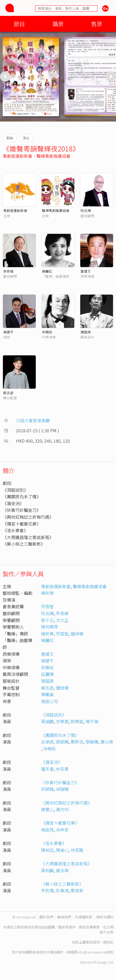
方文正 (62, 620)
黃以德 (107, 742)
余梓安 (62, 830)
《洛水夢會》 (54, 843)
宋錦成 (47, 332)
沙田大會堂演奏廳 (33, 420)
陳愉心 (62, 850)
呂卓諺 (47, 742)
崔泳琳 (62, 870)
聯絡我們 (64, 917)
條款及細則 (105, 917)
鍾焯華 (77, 634)
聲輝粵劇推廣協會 (53, 156)
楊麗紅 (47, 271)
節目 (19, 24)
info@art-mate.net (92, 952)
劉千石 (47, 620)
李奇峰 (8, 271)
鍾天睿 (47, 769)
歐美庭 (77, 721)
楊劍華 (47, 593)
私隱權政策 (84, 917)
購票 (58, 24)
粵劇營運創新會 (17, 156)
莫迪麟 (47, 721)
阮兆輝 (86, 210)
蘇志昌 (8, 393)
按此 (110, 942)
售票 (97, 24)
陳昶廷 (47, 850)
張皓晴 (92, 742)
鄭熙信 (77, 742)
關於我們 (46, 917)
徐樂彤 (50, 749)
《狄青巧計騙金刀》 (60, 782)
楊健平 (8, 332)
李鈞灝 (47, 890)
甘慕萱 (62, 721)
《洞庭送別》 (54, 715)
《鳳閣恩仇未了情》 (60, 735)
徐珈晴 (62, 789)
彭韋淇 (62, 890)
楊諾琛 (47, 830)
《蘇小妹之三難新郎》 (62, 884)
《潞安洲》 (52, 762)
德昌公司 (50, 701)
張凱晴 (62, 742)
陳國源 (86, 332)
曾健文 (86, 271)
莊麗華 (47, 674)
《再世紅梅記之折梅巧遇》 (66, 803)
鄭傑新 (77, 890)
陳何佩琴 (50, 627)
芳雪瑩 (47, 606)
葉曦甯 (47, 694)
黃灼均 (62, 809)
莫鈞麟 (47, 870)
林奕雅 (77, 850)
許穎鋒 (47, 789)
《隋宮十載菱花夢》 (60, 823)
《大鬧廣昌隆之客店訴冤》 (66, 863)
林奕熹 (62, 769)
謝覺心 (47, 809)
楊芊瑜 (92, 721)
